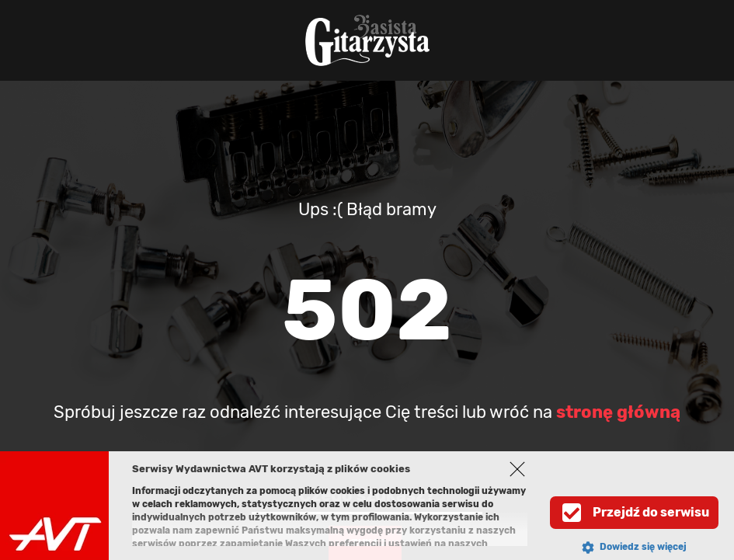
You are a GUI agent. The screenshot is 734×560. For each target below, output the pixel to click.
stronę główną (618, 412)
